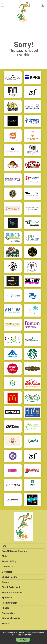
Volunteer (7, 572)
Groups (6, 582)
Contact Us (8, 567)
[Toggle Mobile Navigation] (3, 5)
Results (6, 624)
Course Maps (9, 613)
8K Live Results (10, 577)
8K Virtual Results (11, 618)
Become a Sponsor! (12, 593)
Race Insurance (10, 603)
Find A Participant (11, 587)
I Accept (23, 640)
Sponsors (7, 598)
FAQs (4, 556)
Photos (6, 608)
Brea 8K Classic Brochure (15, 551)
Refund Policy (9, 561)
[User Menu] (43, 5)
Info (4, 546)
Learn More (28, 635)
